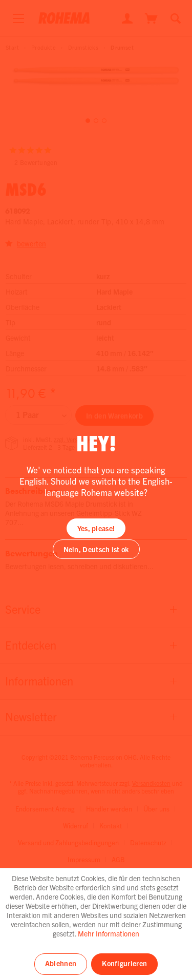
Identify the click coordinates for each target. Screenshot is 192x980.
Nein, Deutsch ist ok (96, 549)
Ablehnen (61, 963)
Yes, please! (96, 528)
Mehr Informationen (109, 933)
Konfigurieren (124, 963)
